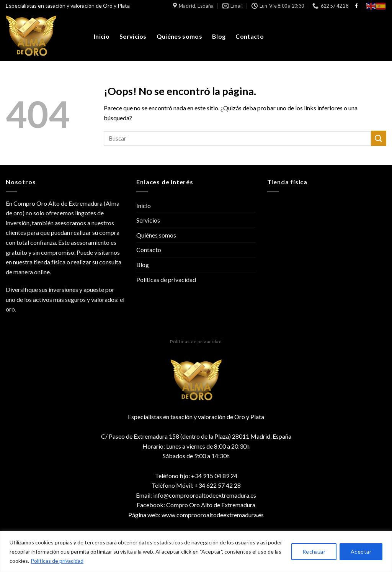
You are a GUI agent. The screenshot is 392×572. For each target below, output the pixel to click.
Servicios (133, 36)
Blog (219, 36)
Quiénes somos (179, 36)
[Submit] (379, 138)
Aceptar (361, 552)
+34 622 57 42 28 (218, 485)
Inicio (102, 36)
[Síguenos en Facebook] (356, 6)
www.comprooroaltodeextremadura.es (213, 515)
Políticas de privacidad (57, 561)
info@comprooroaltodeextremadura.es (205, 495)
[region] (196, 552)
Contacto (250, 36)
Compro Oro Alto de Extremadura (211, 505)
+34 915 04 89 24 (214, 476)
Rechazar (314, 552)
